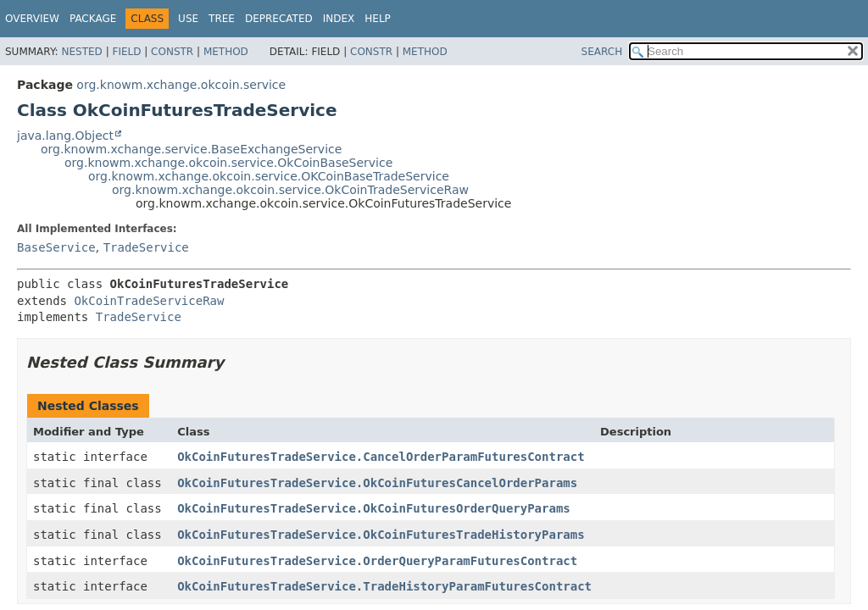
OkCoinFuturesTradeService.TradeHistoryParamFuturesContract (384, 586)
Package (93, 19)
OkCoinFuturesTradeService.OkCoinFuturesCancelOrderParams (377, 483)
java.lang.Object (65, 136)
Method (226, 52)
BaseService (56, 247)
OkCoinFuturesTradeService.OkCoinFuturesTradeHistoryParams (381, 535)
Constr (172, 52)
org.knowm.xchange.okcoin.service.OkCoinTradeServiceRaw (290, 190)
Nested (81, 52)
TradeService (146, 247)
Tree (222, 19)
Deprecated (279, 19)
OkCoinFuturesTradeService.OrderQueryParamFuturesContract (377, 561)
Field (126, 52)
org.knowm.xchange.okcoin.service (181, 85)
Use (188, 19)
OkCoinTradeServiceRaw (149, 301)
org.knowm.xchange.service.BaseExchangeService (191, 149)
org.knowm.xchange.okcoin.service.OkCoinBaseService (228, 163)
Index (339, 19)
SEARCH (602, 52)
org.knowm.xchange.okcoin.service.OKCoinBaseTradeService (269, 176)
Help (378, 19)
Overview (32, 19)
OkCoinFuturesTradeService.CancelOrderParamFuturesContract (381, 457)
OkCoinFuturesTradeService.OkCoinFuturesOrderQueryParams (374, 508)
